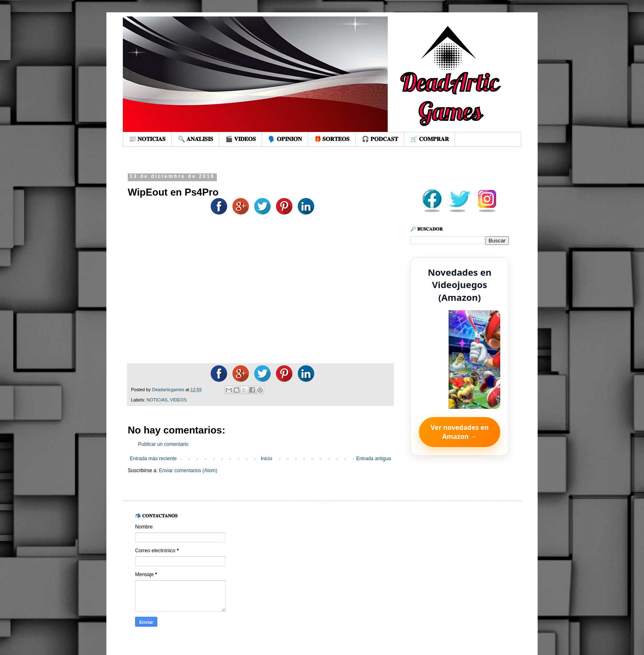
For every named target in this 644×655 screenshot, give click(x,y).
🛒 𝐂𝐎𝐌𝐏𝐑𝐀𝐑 (430, 139)
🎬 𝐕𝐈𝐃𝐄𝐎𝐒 (241, 139)
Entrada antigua (374, 459)
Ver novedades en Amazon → (459, 432)
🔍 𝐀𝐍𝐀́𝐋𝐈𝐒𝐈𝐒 (195, 139)
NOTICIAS (157, 400)
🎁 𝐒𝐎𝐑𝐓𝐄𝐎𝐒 (332, 139)
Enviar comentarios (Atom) (188, 470)
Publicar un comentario (163, 444)
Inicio (267, 459)
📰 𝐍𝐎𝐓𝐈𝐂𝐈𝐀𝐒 (147, 139)
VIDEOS (178, 400)
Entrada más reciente (153, 459)
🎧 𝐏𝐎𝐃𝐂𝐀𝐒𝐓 (380, 139)
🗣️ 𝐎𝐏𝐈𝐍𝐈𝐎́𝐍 (285, 139)
